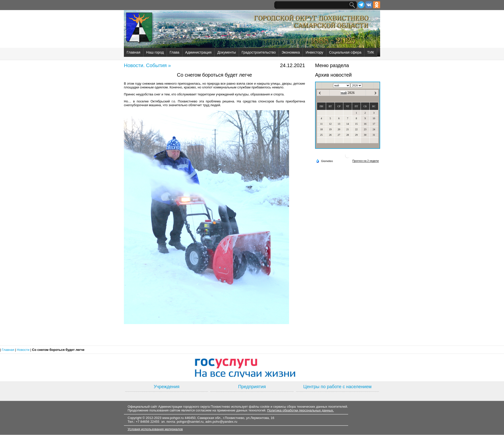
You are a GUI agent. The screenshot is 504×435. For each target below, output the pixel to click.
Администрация (198, 52)
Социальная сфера (345, 52)
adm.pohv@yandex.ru (221, 422)
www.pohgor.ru (173, 418)
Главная (134, 52)
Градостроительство (259, 52)
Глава (175, 52)
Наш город (155, 52)
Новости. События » (147, 65)
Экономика (291, 52)
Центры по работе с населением (337, 387)
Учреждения (167, 387)
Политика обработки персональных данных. (300, 410)
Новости (24, 350)
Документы (226, 52)
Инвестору (314, 52)
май (344, 93)
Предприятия (252, 387)
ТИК (371, 52)
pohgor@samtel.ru (190, 422)
